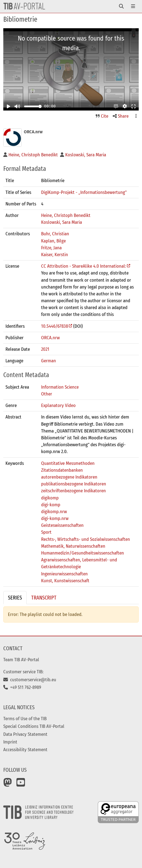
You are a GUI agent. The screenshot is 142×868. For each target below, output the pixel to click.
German (49, 361)
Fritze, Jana (51, 248)
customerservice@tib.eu (30, 680)
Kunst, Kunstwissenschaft (65, 581)
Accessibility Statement (25, 750)
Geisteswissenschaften (62, 525)
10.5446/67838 (55, 326)
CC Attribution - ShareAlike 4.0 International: (84, 266)
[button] (116, 106)
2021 (45, 349)
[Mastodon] (8, 784)
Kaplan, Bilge (53, 241)
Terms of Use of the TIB (25, 719)
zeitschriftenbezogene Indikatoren (73, 491)
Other (47, 394)
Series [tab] (15, 598)
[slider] (40, 106)
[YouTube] (21, 784)
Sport (46, 532)
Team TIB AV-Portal (21, 660)
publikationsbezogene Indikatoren (74, 484)
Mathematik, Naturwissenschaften (73, 546)
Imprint (10, 742)
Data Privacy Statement (25, 734)
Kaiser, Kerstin (55, 255)
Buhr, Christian (55, 234)
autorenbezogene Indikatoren (69, 477)
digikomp (50, 498)
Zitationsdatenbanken (62, 470)
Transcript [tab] (44, 598)
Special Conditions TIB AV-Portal (34, 726)
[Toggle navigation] (121, 6)
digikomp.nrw (54, 511)
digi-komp (51, 505)
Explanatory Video (58, 405)
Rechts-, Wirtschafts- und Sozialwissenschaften (86, 539)
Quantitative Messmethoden (68, 463)
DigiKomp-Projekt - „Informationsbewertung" (84, 192)
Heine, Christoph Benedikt (66, 215)
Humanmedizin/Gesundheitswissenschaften (83, 553)
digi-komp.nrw (55, 518)
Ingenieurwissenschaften (64, 574)
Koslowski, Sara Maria (62, 222)
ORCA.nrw (50, 338)
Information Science (60, 387)
